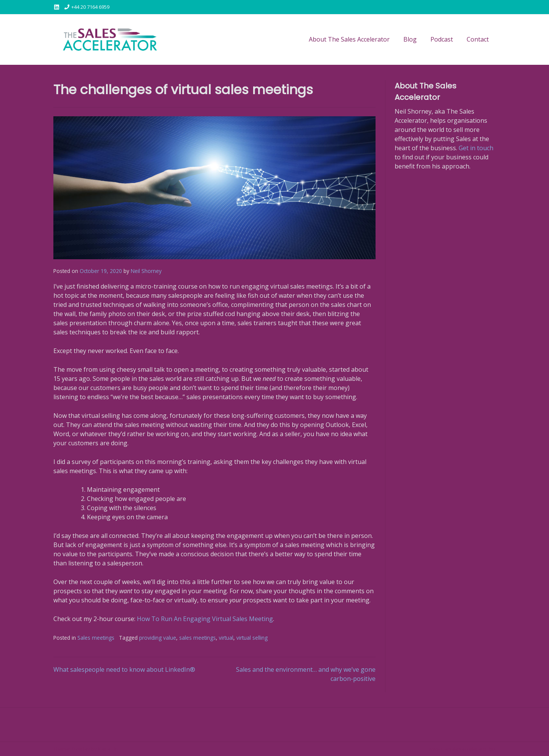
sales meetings (197, 638)
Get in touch (476, 148)
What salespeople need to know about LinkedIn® (124, 669)
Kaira (104, 749)
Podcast (442, 39)
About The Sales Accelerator (349, 39)
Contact (478, 39)
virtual (226, 638)
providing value (158, 638)
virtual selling (252, 638)
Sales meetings (96, 638)
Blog (410, 39)
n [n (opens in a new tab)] (267, 619)
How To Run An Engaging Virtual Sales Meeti (201, 619)
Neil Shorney (146, 271)
